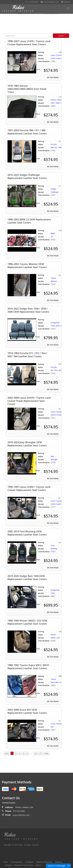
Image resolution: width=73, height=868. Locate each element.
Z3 (52, 237)
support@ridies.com (50, 2)
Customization (17, 862)
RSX (52, 727)
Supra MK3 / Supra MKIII (59, 682)
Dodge (53, 189)
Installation (29, 862)
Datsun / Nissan (57, 100)
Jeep (52, 456)
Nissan (53, 635)
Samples (8, 865)
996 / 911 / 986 (56, 148)
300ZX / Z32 (55, 638)
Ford (53, 545)
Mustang (54, 549)
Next (46, 753)
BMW (53, 234)
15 (40, 753)
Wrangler (54, 459)
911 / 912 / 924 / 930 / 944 (60, 370)
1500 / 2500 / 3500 (58, 326)
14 (36, 753)
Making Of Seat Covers (24, 865)
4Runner (54, 281)
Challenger (55, 192)
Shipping (58, 862)
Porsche (54, 144)
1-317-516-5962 (32, 2)
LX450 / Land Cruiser (58, 504)
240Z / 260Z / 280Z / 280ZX (61, 103)
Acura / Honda (56, 724)
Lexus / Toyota (56, 55)
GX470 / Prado (56, 415)
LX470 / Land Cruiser (58, 58)
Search (38, 865)
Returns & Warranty (44, 862)
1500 (53, 593)
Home (6, 862)
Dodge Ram (55, 323)
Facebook (67, 2)
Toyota (53, 278)
